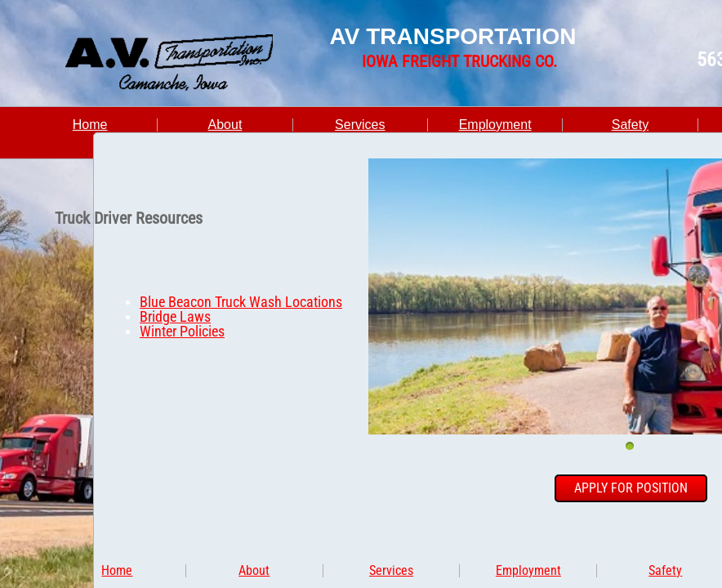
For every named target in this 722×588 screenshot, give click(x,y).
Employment (495, 125)
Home (90, 125)
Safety (630, 125)
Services (360, 125)
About (225, 125)
